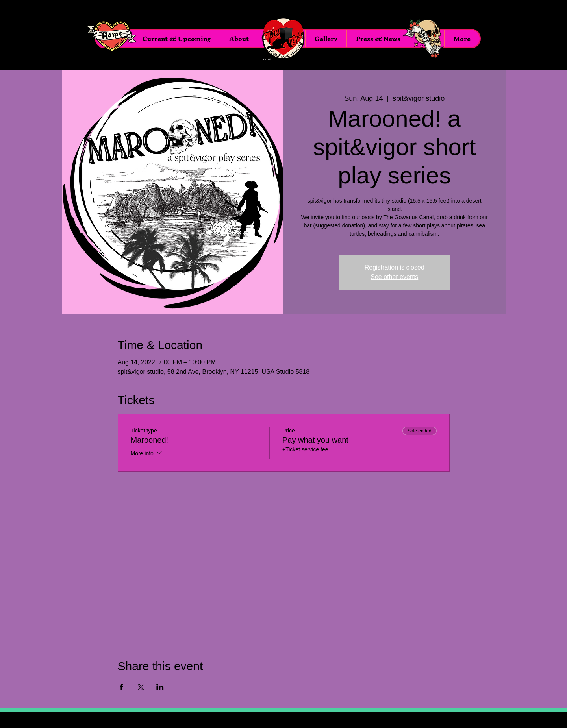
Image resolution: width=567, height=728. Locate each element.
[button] (326, 39)
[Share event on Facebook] (121, 687)
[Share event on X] (141, 687)
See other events (394, 277)
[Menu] (283, 39)
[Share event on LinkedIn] (160, 687)
